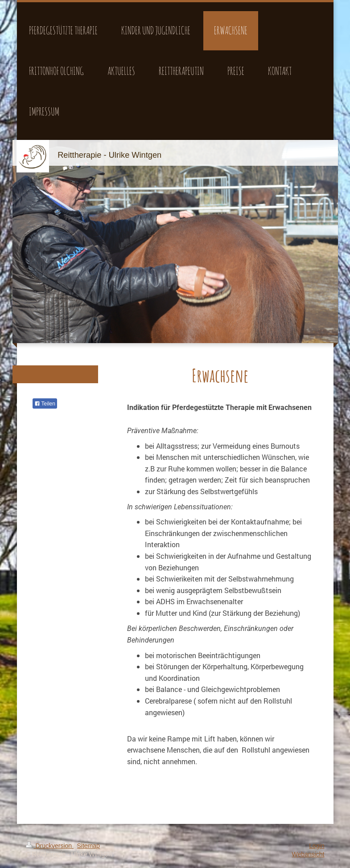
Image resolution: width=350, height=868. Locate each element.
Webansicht (308, 854)
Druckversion (50, 846)
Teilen (45, 404)
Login (317, 846)
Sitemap (89, 846)
